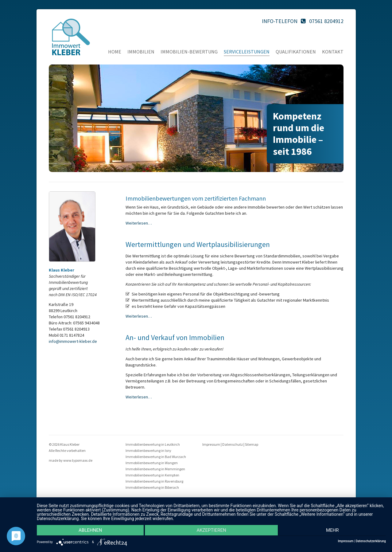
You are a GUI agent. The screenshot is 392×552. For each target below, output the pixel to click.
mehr (334, 531)
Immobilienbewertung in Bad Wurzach (156, 457)
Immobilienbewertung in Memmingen (155, 469)
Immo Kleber (71, 37)
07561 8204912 (326, 21)
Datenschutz (233, 444)
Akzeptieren (211, 531)
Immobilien (141, 52)
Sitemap (252, 444)
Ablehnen (89, 531)
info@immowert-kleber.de (73, 341)
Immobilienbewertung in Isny (148, 450)
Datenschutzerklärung (371, 541)
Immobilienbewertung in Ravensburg (154, 481)
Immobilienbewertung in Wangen (152, 463)
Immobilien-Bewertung (189, 52)
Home (115, 52)
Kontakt (333, 52)
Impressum (211, 444)
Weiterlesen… (139, 223)
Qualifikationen (296, 52)
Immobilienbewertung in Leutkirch (153, 444)
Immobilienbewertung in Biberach (152, 487)
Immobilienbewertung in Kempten (152, 475)
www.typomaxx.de (78, 460)
